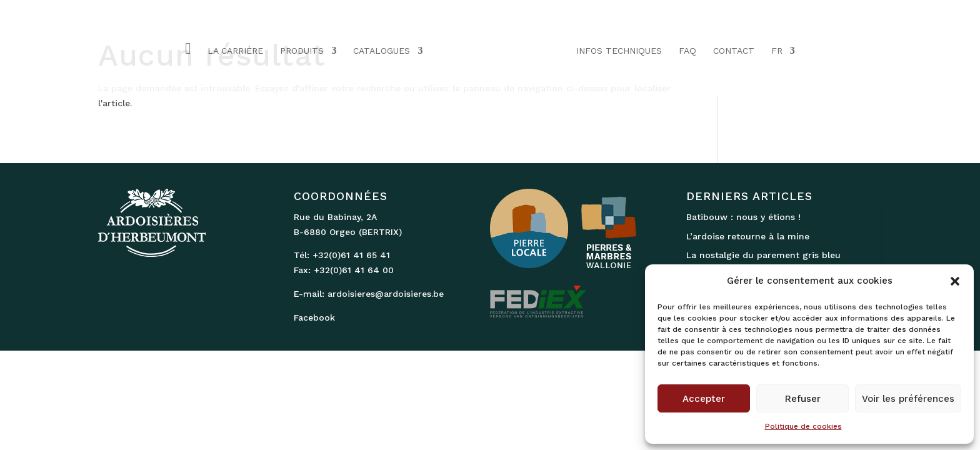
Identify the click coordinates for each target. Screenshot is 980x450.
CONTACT (734, 51)
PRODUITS (302, 51)
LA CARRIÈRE (235, 51)
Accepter (704, 399)
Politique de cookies (803, 426)
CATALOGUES (382, 51)
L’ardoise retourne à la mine (748, 236)
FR (777, 51)
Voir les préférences (908, 399)
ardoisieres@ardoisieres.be (386, 294)
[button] (955, 281)
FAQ (687, 51)
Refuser (803, 399)
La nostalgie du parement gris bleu (763, 255)
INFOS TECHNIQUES (619, 51)
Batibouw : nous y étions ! (743, 217)
